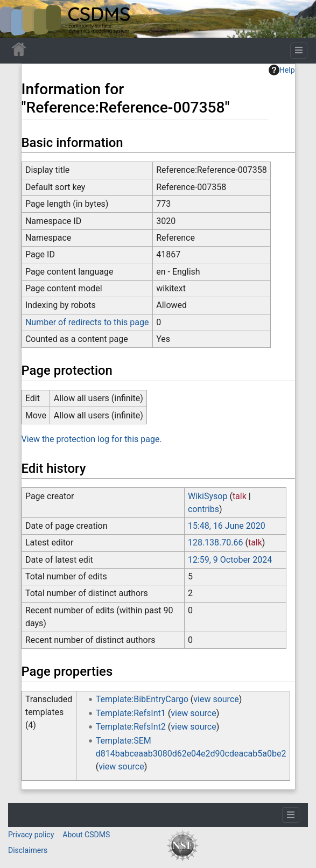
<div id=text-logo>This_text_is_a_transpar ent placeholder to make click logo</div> (17, 19)
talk (240, 496)
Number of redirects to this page (87, 322)
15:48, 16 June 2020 (227, 526)
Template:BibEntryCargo (142, 699)
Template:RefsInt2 (131, 727)
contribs (203, 509)
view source (216, 699)
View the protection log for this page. (92, 439)
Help (282, 70)
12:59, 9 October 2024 (230, 560)
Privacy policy (31, 835)
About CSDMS (86, 835)
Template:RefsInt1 (131, 713)
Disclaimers (28, 850)
